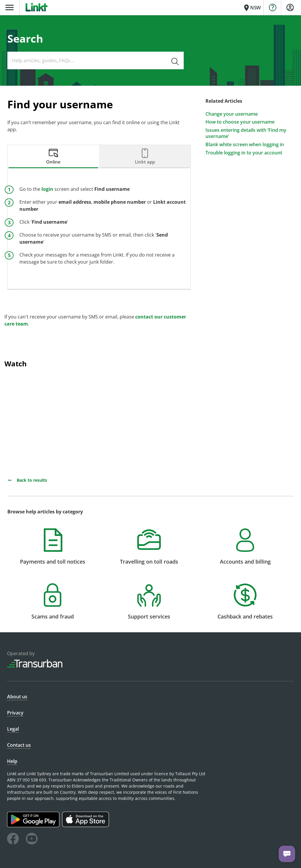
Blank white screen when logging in (245, 145)
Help (12, 761)
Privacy (15, 713)
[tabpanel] (99, 228)
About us (17, 697)
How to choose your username (240, 122)
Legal (13, 729)
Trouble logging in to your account (244, 153)
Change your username (232, 114)
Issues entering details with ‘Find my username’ (246, 133)
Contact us (19, 745)
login (47, 189)
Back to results (27, 480)
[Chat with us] (287, 854)
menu (10, 7)
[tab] (53, 157)
